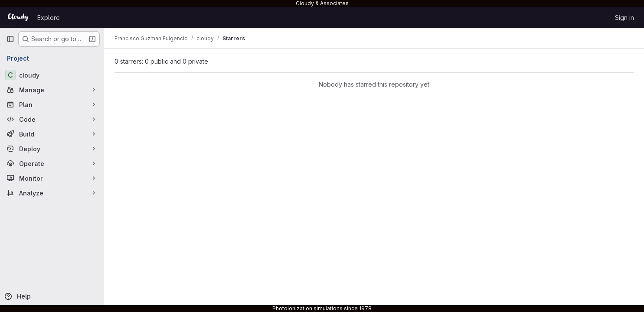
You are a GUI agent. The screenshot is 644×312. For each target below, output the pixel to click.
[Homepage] (18, 17)
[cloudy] (52, 75)
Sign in (624, 18)
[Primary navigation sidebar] (10, 39)
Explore (49, 18)
